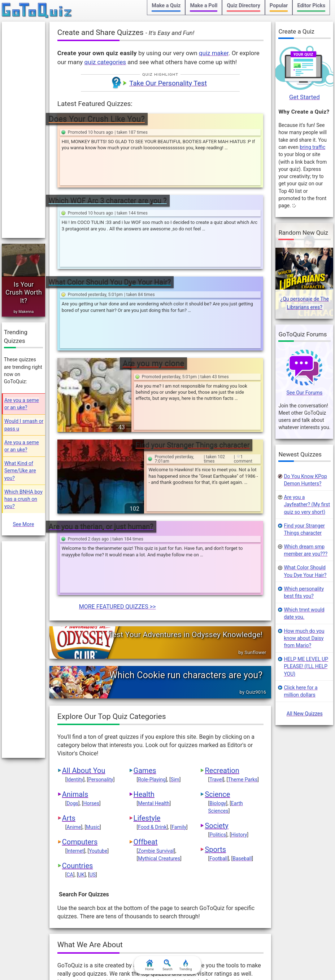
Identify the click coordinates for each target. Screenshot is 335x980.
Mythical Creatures (159, 731)
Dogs (72, 676)
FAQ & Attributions (251, 954)
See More (23, 524)
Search (167, 965)
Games (145, 643)
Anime (74, 699)
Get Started (304, 97)
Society (216, 698)
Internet (75, 723)
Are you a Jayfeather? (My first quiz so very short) (307, 505)
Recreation (222, 643)
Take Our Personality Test (168, 83)
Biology (218, 676)
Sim (175, 652)
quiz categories (105, 62)
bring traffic (312, 147)
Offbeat (146, 714)
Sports (215, 722)
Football (218, 731)
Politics (218, 707)
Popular (279, 6)
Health (144, 667)
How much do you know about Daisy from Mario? (304, 638)
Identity (75, 652)
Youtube (98, 723)
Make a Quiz (166, 6)
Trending (185, 965)
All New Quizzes (305, 714)
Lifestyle (147, 690)
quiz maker (214, 53)
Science (217, 667)
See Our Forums (305, 393)
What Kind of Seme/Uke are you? (20, 471)
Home (149, 965)
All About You (84, 643)
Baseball (242, 731)
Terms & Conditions (85, 954)
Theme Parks (243, 652)
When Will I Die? (153, 904)
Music (93, 699)
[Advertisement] (23, 130)
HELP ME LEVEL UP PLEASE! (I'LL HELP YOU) (306, 667)
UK (81, 747)
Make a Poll (204, 6)
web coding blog (203, 912)
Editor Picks (311, 6)
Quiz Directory (243, 6)
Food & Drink (152, 699)
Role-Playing (152, 652)
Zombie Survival (156, 723)
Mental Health (154, 676)
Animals (75, 667)
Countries (78, 738)
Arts (69, 690)
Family (179, 699)
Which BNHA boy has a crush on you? (23, 499)
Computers (80, 714)
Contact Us (210, 954)
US (93, 747)
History (239, 707)
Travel (216, 652)
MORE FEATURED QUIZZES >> (118, 479)
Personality (101, 652)
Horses (91, 676)
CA (70, 747)
